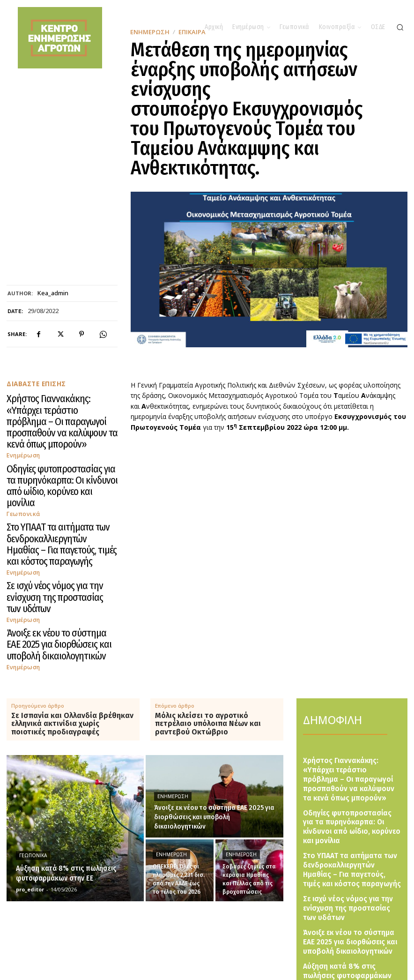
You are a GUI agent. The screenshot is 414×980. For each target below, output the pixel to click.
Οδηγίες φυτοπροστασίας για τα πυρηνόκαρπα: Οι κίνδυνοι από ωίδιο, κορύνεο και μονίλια (52, 443)
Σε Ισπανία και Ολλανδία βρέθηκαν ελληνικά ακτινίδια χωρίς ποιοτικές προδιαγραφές (72, 612)
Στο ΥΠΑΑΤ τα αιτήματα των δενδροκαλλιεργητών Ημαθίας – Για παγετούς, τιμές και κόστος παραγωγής (56, 480)
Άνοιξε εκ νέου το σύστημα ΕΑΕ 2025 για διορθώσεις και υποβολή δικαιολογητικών (59, 543)
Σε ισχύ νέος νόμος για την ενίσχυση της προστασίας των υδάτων (55, 513)
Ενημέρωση (22, 423)
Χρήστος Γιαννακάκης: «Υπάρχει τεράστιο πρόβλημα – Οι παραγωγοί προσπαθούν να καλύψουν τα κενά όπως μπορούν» (60, 405)
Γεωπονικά (22, 460)
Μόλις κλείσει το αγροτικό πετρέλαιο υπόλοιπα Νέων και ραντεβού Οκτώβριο (208, 612)
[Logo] (214, 947)
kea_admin (53, 293)
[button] (400, 27)
